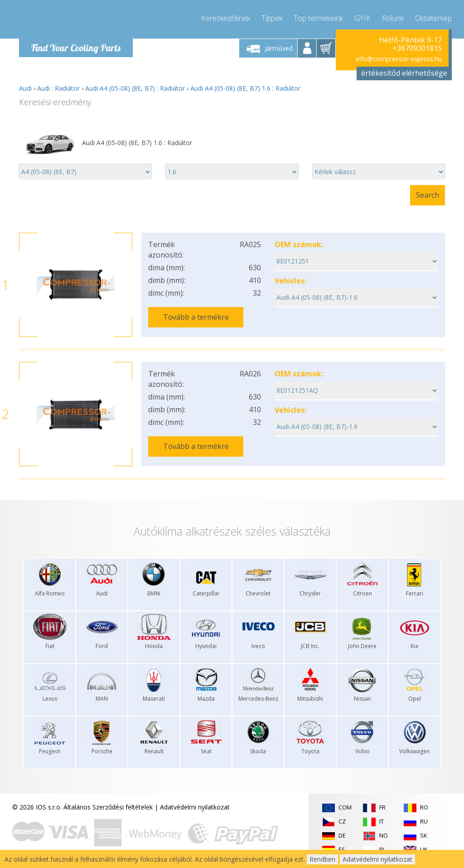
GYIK (362, 18)
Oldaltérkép (433, 18)
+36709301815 (417, 48)
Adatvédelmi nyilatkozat (195, 807)
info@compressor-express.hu (399, 59)
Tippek (272, 18)
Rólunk (393, 18)
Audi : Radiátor (58, 88)
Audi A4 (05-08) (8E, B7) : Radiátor (135, 88)
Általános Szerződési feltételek (108, 807)
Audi (25, 88)
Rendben (322, 859)
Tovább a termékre (196, 317)
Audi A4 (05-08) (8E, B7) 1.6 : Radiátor (245, 88)
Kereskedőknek (226, 18)
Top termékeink (318, 18)
